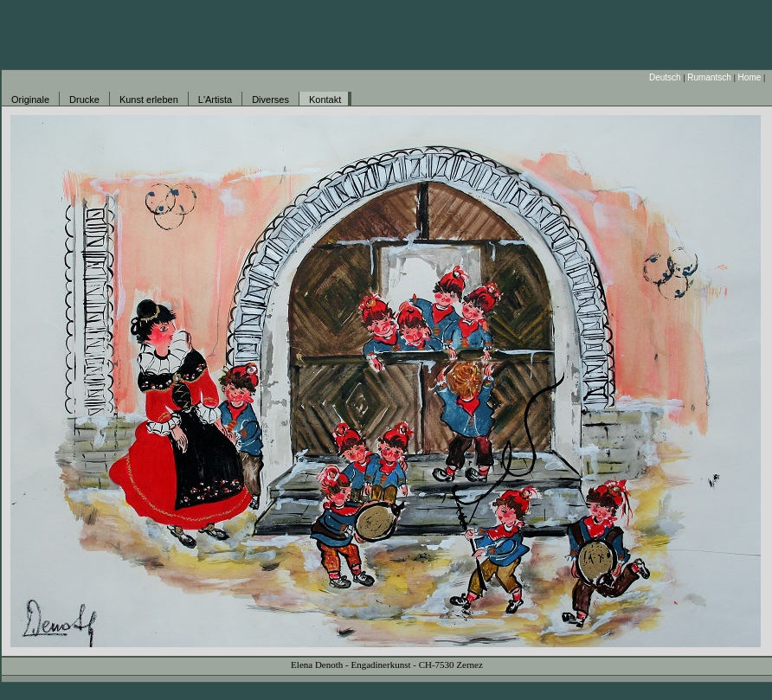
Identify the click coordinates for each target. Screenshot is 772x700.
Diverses (270, 100)
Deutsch (665, 77)
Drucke (84, 100)
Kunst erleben (149, 100)
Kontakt (325, 100)
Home (750, 77)
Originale (30, 100)
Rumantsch (709, 77)
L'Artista (215, 100)
